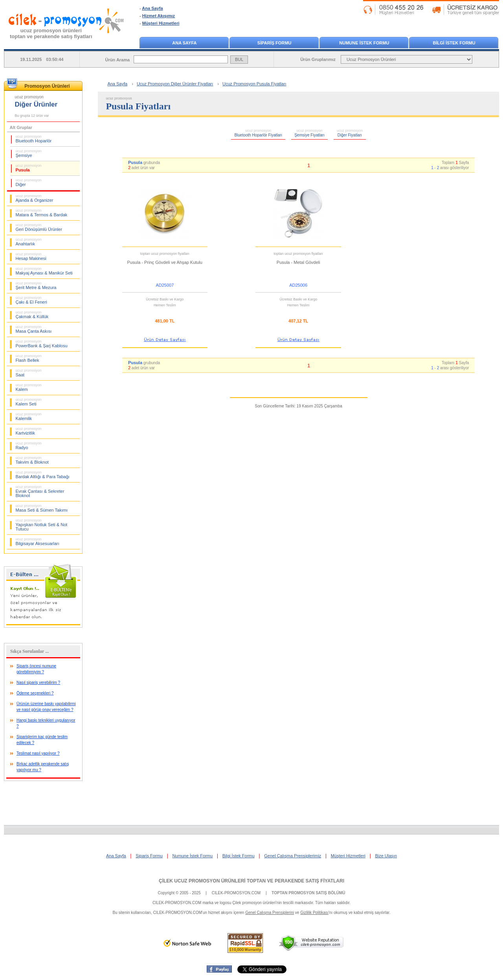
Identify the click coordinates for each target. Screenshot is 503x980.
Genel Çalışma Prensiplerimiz (293, 856)
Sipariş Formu (149, 856)
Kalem (29, 387)
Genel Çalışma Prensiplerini (270, 913)
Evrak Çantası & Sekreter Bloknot (40, 491)
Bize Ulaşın (386, 856)
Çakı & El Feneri (31, 300)
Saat (29, 373)
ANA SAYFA (184, 43)
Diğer (29, 182)
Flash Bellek (29, 358)
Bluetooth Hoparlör (34, 139)
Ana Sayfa (152, 8)
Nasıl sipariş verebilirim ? (38, 682)
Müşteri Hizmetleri (161, 23)
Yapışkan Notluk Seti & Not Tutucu (42, 525)
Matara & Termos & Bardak (42, 213)
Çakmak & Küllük (32, 315)
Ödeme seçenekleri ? (35, 693)
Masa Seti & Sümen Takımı (42, 508)
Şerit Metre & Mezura (36, 286)
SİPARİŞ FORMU (274, 43)
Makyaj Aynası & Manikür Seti (44, 271)
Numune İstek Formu (192, 856)
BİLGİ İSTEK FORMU (454, 43)
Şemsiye (29, 153)
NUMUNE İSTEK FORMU (364, 43)
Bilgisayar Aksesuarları (38, 542)
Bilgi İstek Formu (239, 856)
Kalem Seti (29, 402)
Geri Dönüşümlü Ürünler (39, 227)
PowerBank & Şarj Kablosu (42, 344)
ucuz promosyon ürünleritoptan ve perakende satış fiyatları (51, 33)
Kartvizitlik (29, 431)
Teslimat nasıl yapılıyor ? (38, 753)
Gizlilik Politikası (314, 913)
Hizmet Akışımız (159, 16)
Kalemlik (29, 416)
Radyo (29, 446)
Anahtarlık (29, 242)
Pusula (29, 168)
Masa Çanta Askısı (34, 329)
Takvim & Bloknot (32, 460)
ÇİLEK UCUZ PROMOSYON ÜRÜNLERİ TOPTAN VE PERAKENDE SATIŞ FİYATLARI (251, 881)
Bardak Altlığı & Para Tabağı (43, 475)
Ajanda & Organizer (35, 198)
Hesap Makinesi (31, 256)
